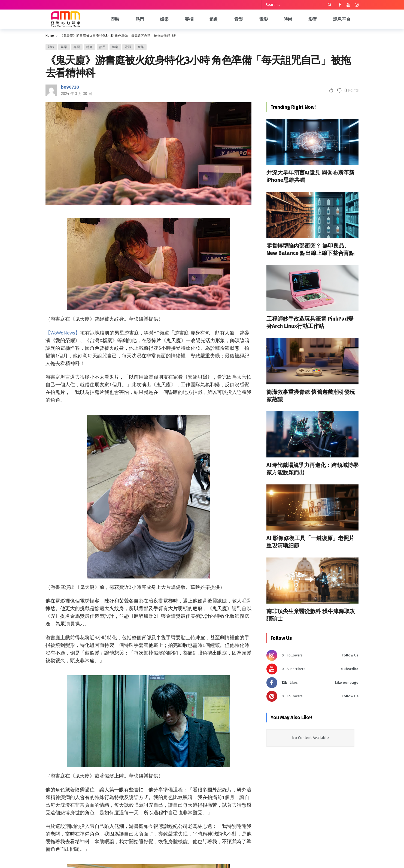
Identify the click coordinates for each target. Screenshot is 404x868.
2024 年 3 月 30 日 (77, 94)
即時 (51, 47)
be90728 (70, 87)
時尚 (90, 47)
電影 (128, 47)
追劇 (115, 47)
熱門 (102, 47)
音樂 (141, 47)
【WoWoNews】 (63, 333)
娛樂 (64, 47)
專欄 (77, 47)
